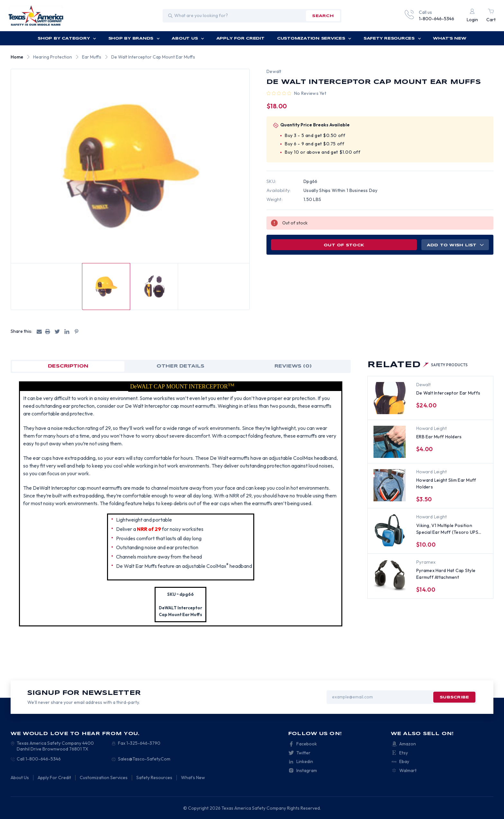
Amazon (408, 744)
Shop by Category (67, 38)
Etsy (404, 753)
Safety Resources (392, 38)
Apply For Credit (240, 38)
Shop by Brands (134, 38)
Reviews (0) (293, 366)
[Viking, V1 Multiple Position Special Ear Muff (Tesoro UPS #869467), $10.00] (390, 530)
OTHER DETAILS (180, 366)
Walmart (408, 770)
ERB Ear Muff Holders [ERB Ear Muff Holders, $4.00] (439, 437)
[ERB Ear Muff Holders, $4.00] (390, 442)
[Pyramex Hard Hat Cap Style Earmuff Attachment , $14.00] (390, 576)
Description (68, 366)
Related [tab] (418, 365)
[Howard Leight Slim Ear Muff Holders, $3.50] (390, 485)
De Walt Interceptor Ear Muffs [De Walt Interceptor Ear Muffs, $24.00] (448, 393)
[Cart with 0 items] (491, 16)
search (323, 16)
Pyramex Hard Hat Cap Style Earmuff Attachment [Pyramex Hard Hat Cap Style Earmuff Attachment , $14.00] (446, 574)
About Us (188, 38)
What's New (450, 38)
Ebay (404, 761)
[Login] (472, 16)
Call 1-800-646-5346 (39, 759)
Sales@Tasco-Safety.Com (144, 759)
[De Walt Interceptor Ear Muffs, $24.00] (390, 398)
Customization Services (314, 38)
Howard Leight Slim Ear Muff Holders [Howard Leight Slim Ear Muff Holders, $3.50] (446, 483)
